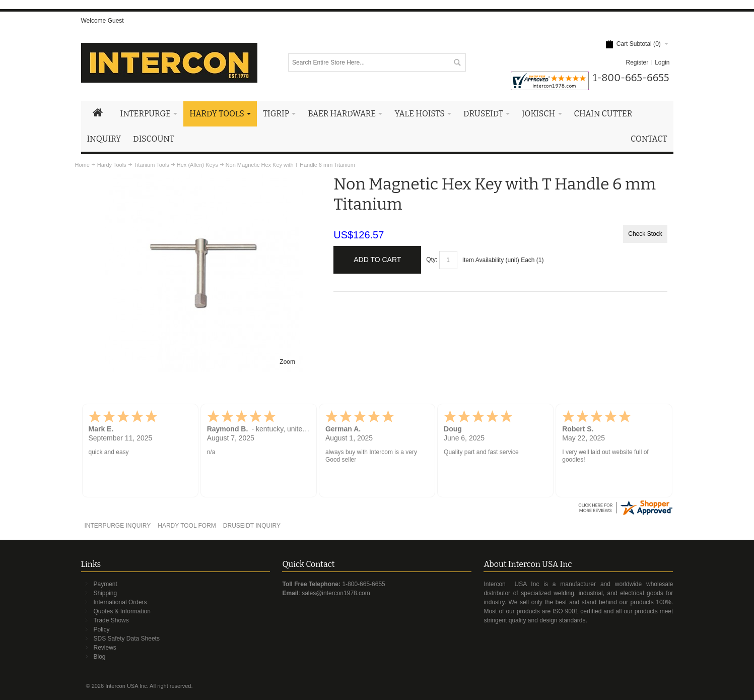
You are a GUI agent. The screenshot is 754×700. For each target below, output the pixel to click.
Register (637, 62)
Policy (102, 629)
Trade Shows (111, 620)
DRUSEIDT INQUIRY (252, 526)
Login (662, 62)
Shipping (106, 593)
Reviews (105, 648)
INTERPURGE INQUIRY (117, 526)
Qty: (432, 260)
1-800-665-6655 (363, 584)
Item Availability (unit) (491, 260)
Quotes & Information (122, 611)
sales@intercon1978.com (336, 593)
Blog (100, 657)
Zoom (287, 362)
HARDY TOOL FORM (187, 526)
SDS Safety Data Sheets (127, 639)
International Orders (120, 602)
